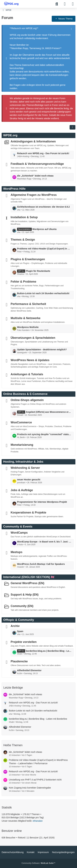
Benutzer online (12, 831)
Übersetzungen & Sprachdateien (33, 338)
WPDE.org (10, 135)
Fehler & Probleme (23, 281)
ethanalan (38, 821)
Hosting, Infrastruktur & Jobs (23, 462)
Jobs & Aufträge (22, 490)
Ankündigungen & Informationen (33, 141)
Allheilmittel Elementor (29, 670)
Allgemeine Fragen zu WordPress (34, 195)
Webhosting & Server (25, 468)
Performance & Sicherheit (28, 304)
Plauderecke (19, 661)
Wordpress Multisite (28, 327)
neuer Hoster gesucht (29, 480)
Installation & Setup (24, 217)
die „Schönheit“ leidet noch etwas (35, 176)
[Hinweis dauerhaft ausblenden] (72, 28)
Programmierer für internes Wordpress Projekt (42, 502)
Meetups (17, 552)
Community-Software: (38, 863)
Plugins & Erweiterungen (28, 259)
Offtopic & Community (19, 620)
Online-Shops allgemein (27, 400)
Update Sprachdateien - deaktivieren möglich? (42, 350)
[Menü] (73, 4)
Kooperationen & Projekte (28, 513)
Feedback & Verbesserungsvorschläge (37, 164)
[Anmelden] (65, 4)
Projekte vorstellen (24, 642)
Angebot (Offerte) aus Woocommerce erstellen (49, 412)
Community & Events (18, 526)
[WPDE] (11, 4)
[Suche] (57, 4)
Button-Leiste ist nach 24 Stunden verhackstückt (43, 293)
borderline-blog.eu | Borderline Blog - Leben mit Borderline (49, 651)
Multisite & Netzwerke (26, 318)
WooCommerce (21, 422)
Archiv (15, 626)
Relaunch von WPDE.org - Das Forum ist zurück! (43, 153)
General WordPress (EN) (27, 583)
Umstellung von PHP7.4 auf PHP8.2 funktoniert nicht (35, 780)
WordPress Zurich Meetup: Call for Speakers (41, 564)
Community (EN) (22, 606)
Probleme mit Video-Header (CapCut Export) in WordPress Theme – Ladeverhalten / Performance (44, 249)
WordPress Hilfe (14, 189)
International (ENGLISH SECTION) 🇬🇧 (29, 577)
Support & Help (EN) (25, 595)
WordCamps (19, 532)
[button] (72, 127)
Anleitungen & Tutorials (27, 374)
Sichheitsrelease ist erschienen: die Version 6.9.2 (43, 207)
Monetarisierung (22, 445)
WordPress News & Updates (30, 360)
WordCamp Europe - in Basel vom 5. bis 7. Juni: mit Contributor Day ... (44, 541)
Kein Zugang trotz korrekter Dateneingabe (30, 788)
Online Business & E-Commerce (25, 394)
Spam (20, 631)
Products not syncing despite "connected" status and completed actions (44, 434)
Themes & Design (23, 240)
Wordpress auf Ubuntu (45, 229)
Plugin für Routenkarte (38, 271)
